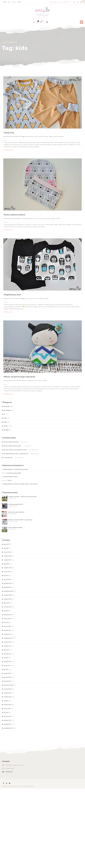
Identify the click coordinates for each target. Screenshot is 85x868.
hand (40, 136)
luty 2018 (6, 622)
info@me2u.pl (56, 2)
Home (4, 42)
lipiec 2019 (7, 564)
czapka (31, 218)
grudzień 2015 (8, 720)
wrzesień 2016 (8, 689)
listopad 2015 (7, 724)
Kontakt (19, 2)
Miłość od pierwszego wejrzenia (19, 377)
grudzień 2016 (8, 677)
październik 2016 (8, 685)
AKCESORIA (19, 219)
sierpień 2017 (7, 646)
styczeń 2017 (7, 673)
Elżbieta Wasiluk (9, 136)
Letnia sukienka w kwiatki (12, 529)
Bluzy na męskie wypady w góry (12, 446)
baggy (23, 136)
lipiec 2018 (7, 603)
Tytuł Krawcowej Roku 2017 (13, 506)
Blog (9, 2)
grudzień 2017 (8, 630)
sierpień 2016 (7, 693)
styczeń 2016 (7, 716)
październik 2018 (8, 591)
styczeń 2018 (7, 626)
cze (5, 140)
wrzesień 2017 (8, 642)
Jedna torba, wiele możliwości (13, 514)
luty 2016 (6, 712)
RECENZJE (6, 430)
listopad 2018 (7, 587)
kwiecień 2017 (8, 662)
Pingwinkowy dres (12, 295)
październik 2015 (8, 728)
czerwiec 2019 (8, 568)
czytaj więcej (8, 150)
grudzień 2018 (8, 583)
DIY (4, 414)
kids (43, 136)
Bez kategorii (7, 410)
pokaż (47, 22)
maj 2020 (6, 548)
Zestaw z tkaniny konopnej (11, 442)
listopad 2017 (7, 634)
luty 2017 (6, 669)
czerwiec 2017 (8, 654)
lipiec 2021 (7, 544)
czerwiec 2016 (8, 697)
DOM (5, 418)
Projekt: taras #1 (8, 458)
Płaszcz (16, 477)
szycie (60, 136)
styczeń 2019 (7, 579)
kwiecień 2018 (8, 615)
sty (5, 302)
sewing (50, 136)
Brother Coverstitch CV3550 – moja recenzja (26, 484)
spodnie (55, 136)
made (46, 136)
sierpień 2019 (7, 560)
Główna (5, 2)
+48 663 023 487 (67, 2)
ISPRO (15, 786)
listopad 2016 (7, 681)
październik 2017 (8, 638)
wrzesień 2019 (8, 556)
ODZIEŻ (17, 136)
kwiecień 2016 (8, 705)
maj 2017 (6, 658)
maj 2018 (6, 611)
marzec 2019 (7, 572)
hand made (40, 218)
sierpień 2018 (7, 599)
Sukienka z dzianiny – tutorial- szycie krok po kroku (19, 498)
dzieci (36, 136)
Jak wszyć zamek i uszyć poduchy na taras (15, 450)
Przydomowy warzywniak (21, 469)
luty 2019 (6, 576)
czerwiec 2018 (8, 607)
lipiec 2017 (7, 650)
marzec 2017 (7, 665)
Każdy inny (9, 133)
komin (48, 218)
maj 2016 (6, 701)
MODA (5, 422)
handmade (32, 298)
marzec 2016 (7, 709)
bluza (27, 136)
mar (5, 222)
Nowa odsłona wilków (14, 215)
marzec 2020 (7, 552)
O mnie (14, 2)
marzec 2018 (7, 619)
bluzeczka (32, 136)
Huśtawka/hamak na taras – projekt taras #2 (16, 454)
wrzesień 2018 (8, 595)
